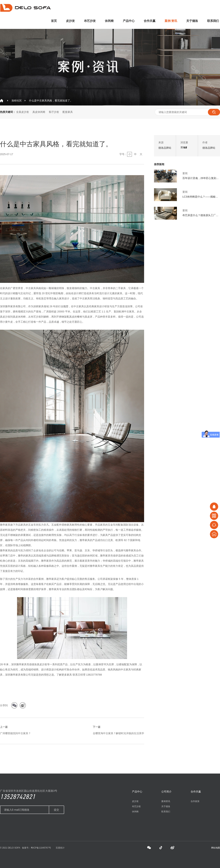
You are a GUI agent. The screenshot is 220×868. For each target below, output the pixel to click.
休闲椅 (109, 21)
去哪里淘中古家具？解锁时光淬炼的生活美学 (118, 733)
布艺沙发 (90, 21)
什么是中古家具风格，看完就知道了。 (51, 101)
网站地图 (216, 848)
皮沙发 (70, 21)
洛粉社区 (17, 101)
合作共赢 (150, 21)
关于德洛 (192, 21)
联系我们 (213, 21)
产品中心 (129, 21)
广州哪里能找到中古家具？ (15, 733)
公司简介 (166, 792)
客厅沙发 (54, 112)
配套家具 (68, 112)
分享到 (4, 705)
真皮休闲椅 (39, 112)
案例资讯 (166, 801)
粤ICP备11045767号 (41, 848)
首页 (54, 21)
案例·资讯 (171, 21)
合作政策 (195, 801)
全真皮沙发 (23, 112)
